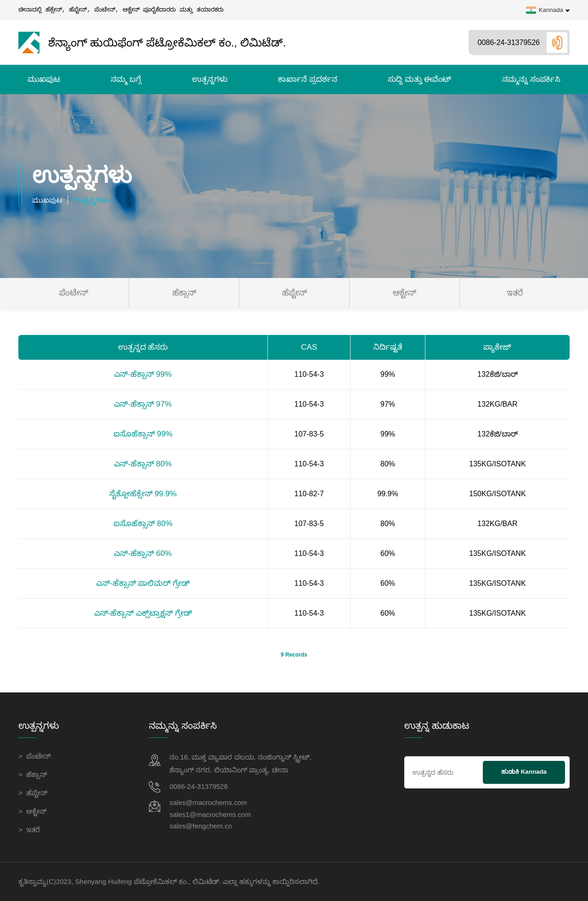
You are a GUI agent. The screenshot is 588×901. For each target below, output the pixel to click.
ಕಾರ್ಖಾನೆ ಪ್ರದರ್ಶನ (308, 79)
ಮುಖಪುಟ (44, 79)
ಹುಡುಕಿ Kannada (524, 772)
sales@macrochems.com (208, 803)
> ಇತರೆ (29, 830)
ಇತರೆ (515, 293)
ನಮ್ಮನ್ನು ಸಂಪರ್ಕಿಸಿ (531, 79)
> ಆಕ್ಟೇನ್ (32, 811)
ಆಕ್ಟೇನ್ (404, 293)
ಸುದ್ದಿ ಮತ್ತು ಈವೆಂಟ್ (419, 79)
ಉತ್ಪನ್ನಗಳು (210, 79)
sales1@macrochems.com (210, 816)
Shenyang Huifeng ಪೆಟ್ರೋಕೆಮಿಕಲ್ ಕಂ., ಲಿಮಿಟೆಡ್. (148, 881)
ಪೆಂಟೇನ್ (73, 293)
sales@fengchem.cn (201, 829)
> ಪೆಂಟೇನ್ (34, 756)
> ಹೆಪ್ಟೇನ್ (33, 793)
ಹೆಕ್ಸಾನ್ (184, 293)
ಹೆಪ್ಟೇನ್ (294, 293)
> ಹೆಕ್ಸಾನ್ (33, 774)
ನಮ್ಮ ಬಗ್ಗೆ (126, 79)
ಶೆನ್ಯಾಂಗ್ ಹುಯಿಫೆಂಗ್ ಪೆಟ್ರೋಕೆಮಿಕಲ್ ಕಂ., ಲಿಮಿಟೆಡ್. (152, 42)
